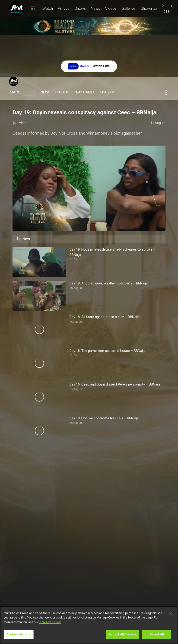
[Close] (171, 614)
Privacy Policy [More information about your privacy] (50, 622)
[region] (89, 625)
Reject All (157, 634)
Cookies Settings (19, 634)
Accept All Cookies (123, 634)
